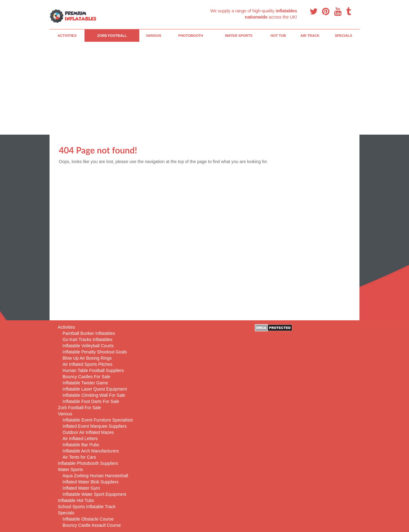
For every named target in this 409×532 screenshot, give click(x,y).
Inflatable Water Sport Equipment (94, 494)
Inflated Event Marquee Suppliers (95, 426)
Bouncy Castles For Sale (86, 377)
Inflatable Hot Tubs (76, 500)
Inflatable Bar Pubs (81, 445)
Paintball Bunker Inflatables (89, 333)
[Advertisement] (204, 88)
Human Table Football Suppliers (93, 370)
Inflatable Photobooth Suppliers (88, 463)
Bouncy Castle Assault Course (92, 525)
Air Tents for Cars (79, 457)
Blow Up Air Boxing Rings (87, 358)
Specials (343, 36)
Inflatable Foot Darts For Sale (91, 401)
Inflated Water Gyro (81, 488)
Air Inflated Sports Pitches (87, 364)
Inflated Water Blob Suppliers (91, 482)
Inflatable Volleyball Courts (88, 346)
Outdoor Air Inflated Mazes (88, 432)
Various (154, 36)
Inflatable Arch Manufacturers (91, 451)
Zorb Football (112, 36)
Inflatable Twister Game (85, 383)
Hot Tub (278, 36)
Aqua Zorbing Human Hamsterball (95, 476)
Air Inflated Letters (80, 439)
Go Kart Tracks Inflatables (87, 340)
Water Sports (239, 36)
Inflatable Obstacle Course (88, 519)
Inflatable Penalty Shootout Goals (95, 352)
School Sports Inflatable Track (87, 507)
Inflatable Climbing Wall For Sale (94, 395)
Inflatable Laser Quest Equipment (95, 389)
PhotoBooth (191, 36)
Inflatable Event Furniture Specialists (98, 420)
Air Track (310, 36)
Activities (67, 36)
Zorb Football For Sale (79, 408)
